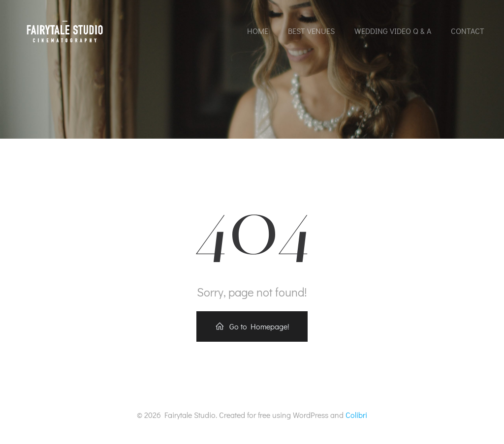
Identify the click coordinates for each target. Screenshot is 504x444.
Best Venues (311, 31)
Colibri (356, 415)
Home (258, 31)
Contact (468, 31)
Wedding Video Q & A (393, 31)
